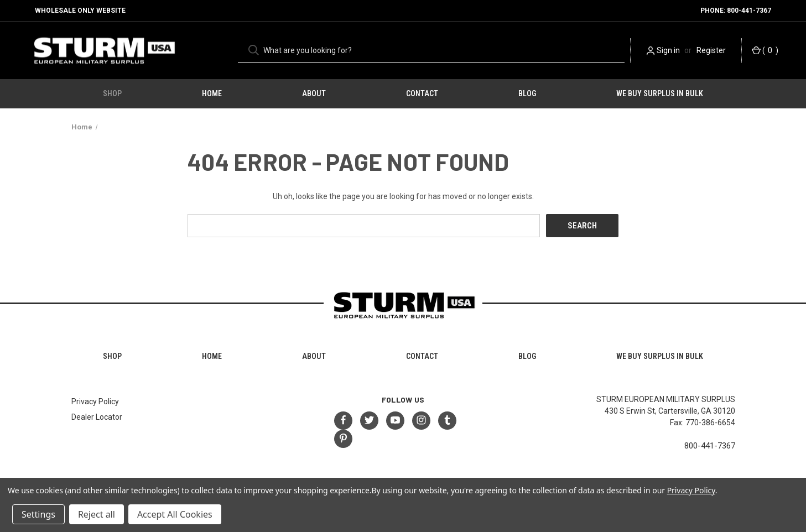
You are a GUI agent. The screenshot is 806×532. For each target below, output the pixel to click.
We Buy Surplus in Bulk (660, 93)
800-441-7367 (710, 446)
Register (711, 50)
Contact (422, 93)
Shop (112, 93)
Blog (527, 93)
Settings (38, 514)
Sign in (668, 50)
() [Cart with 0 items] (765, 51)
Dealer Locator (97, 417)
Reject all (97, 514)
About (314, 93)
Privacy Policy (95, 401)
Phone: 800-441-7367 (736, 11)
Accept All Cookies (175, 514)
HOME (212, 93)
